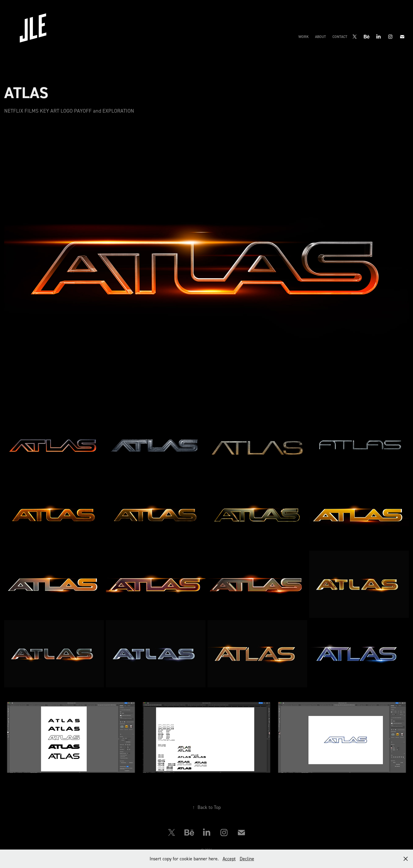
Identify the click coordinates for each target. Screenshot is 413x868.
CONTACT (340, 37)
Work (304, 37)
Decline (247, 859)
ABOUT (320, 37)
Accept (229, 859)
